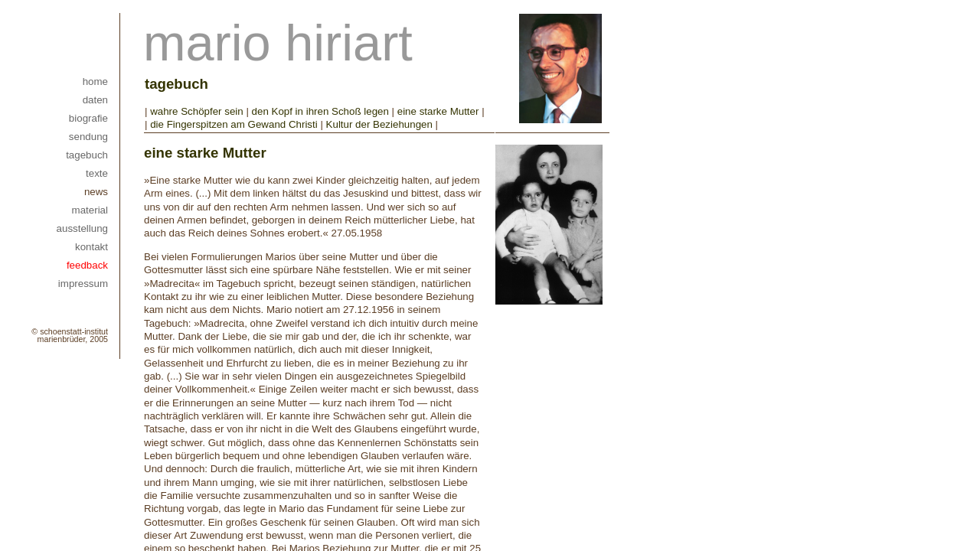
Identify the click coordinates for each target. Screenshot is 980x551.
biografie (88, 118)
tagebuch (87, 155)
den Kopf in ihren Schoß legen (320, 111)
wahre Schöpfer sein (197, 111)
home (95, 82)
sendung (88, 137)
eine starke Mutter (439, 111)
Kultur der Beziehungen (379, 124)
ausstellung (82, 228)
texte (97, 173)
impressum (83, 284)
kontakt (91, 247)
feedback (87, 265)
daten (95, 100)
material (90, 210)
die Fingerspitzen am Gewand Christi (235, 124)
